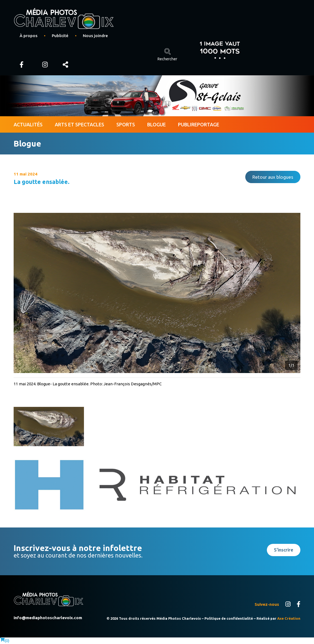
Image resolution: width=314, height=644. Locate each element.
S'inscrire (284, 550)
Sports (126, 124)
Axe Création (289, 618)
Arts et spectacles (79, 124)
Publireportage (199, 124)
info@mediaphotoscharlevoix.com (48, 618)
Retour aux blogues (273, 177)
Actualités (28, 124)
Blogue (156, 124)
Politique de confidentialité (229, 618)
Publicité (60, 36)
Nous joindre (95, 36)
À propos (28, 36)
